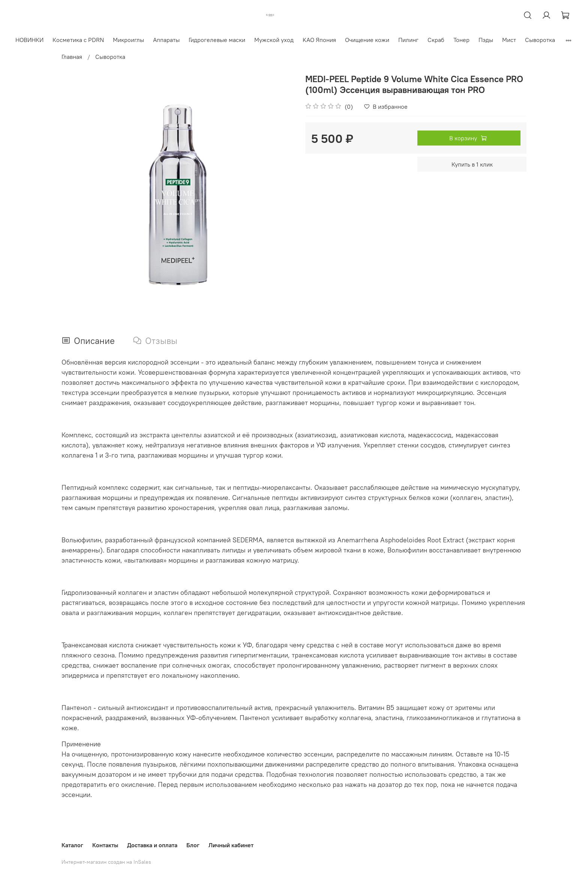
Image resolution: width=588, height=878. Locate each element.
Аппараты (166, 40)
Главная (72, 57)
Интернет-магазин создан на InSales (106, 862)
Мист (509, 40)
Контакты (105, 845)
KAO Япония (319, 40)
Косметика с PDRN (78, 40)
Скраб (436, 40)
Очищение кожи (367, 40)
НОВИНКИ (29, 40)
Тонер (461, 40)
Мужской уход (274, 40)
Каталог (72, 845)
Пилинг (408, 40)
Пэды (486, 40)
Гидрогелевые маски (217, 40)
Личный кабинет (231, 845)
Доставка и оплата (152, 845)
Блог (193, 845)
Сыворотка (540, 40)
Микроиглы (128, 40)
